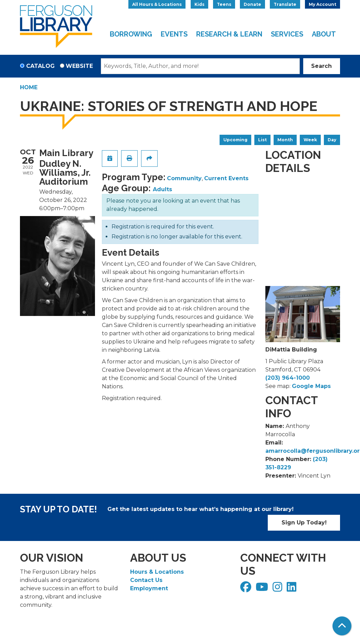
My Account (322, 4)
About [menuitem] (324, 34)
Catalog (40, 66)
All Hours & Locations (157, 4)
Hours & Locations (157, 572)
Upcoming (235, 140)
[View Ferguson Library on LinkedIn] (292, 589)
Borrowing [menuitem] (131, 34)
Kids (199, 4)
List (262, 140)
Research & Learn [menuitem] (229, 34)
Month (285, 140)
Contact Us (146, 580)
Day (332, 140)
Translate (285, 4)
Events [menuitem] (174, 34)
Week (310, 140)
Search (321, 66)
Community (184, 178)
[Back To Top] (342, 626)
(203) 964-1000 (288, 378)
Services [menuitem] (287, 34)
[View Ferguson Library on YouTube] (263, 589)
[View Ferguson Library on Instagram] (278, 589)
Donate (252, 4)
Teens (224, 4)
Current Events (226, 178)
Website (79, 66)
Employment (149, 588)
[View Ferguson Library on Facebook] (247, 589)
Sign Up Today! (304, 523)
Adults (162, 189)
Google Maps (311, 386)
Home (29, 87)
